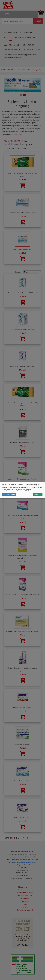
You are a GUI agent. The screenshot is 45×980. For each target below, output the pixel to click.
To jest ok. (38, 495)
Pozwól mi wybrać (9, 495)
